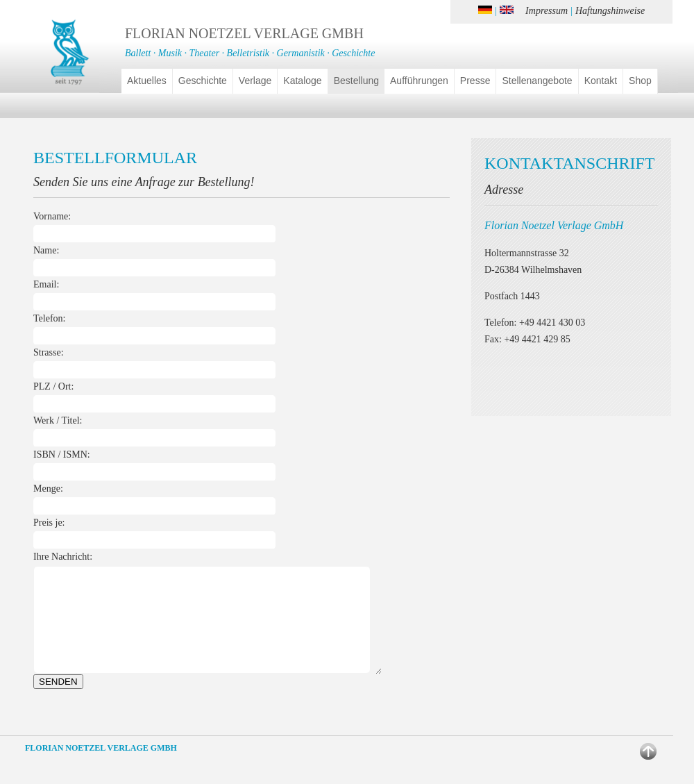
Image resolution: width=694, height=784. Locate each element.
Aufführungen (419, 81)
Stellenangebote (537, 81)
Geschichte (203, 81)
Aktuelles (147, 81)
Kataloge (302, 81)
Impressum (547, 11)
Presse (475, 81)
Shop (640, 81)
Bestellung (356, 81)
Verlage (255, 81)
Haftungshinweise (610, 11)
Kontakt (601, 81)
